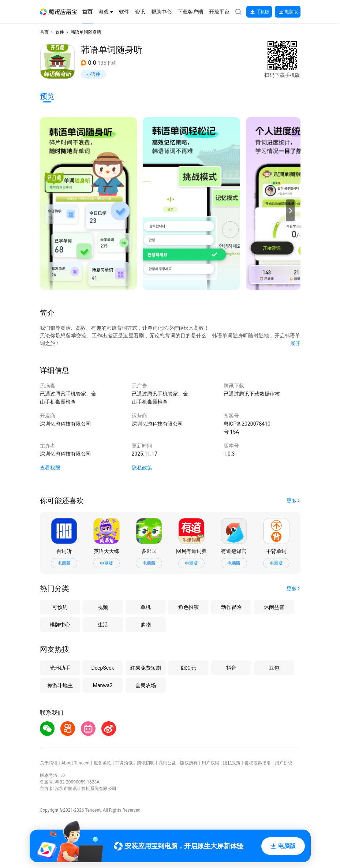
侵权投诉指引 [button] (258, 763)
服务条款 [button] (102, 763)
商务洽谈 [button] (124, 763)
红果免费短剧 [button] (146, 668)
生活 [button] (103, 625)
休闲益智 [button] (274, 607)
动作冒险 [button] (231, 607)
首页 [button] (44, 32)
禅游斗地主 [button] (60, 685)
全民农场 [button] (146, 685)
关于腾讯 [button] (49, 763)
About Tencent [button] (75, 763)
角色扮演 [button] (188, 607)
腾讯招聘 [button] (146, 763)
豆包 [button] (274, 668)
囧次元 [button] (188, 668)
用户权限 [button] (210, 763)
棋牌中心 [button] (60, 625)
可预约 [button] (60, 607)
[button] (59, 12)
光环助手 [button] (60, 668)
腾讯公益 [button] (167, 763)
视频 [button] (103, 607)
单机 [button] (146, 607)
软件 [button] (60, 32)
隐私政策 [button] (142, 468)
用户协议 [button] (284, 763)
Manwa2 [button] (103, 685)
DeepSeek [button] (102, 668)
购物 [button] (146, 625)
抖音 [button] (231, 668)
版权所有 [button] (189, 763)
